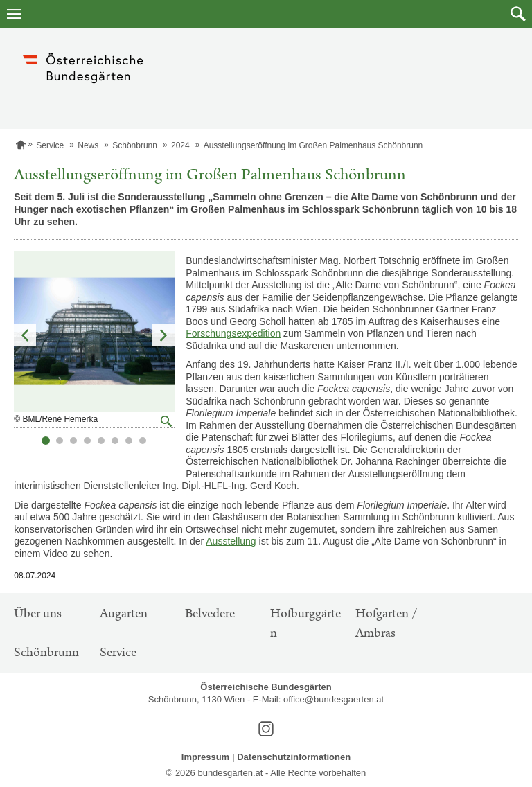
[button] (518, 14)
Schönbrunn (135, 145)
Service (50, 145)
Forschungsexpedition (233, 333)
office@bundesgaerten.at (334, 699)
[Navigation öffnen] (14, 14)
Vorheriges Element (25, 335)
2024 (180, 145)
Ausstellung (231, 541)
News (88, 145)
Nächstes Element (163, 335)
